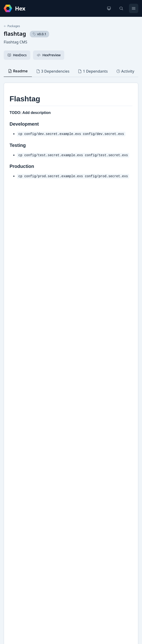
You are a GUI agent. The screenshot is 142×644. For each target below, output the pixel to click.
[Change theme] (109, 8)
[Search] (121, 8)
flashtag (15, 34)
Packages (12, 26)
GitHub (14, 462)
